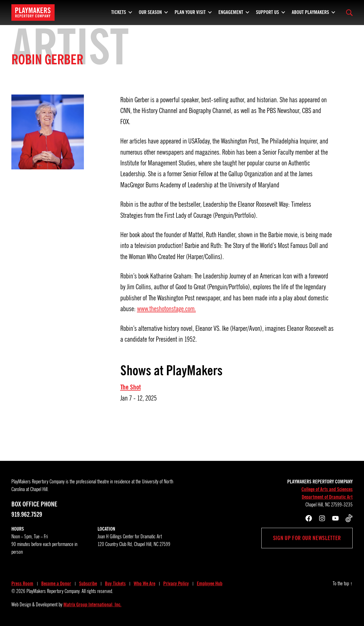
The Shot (131, 387)
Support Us (267, 11)
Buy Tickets (115, 584)
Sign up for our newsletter (307, 538)
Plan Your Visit (190, 11)
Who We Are (144, 584)
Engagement (231, 11)
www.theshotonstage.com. (167, 309)
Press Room (22, 584)
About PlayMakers (310, 11)
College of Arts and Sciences (327, 489)
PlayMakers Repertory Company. (53, 591)
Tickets (119, 11)
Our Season (150, 11)
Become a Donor (56, 584)
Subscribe (88, 584)
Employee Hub (210, 584)
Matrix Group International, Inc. (92, 605)
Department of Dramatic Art (327, 497)
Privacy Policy (176, 584)
